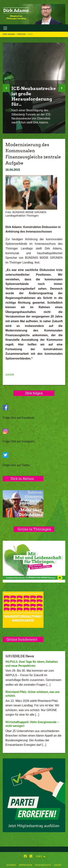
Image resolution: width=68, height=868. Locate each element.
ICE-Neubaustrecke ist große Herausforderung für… (34, 96)
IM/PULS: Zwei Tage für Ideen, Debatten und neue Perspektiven (32, 664)
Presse (22, 34)
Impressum (25, 865)
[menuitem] (11, 864)
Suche (58, 865)
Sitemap (11, 865)
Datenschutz (43, 865)
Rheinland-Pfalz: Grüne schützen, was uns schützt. (32, 694)
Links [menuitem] (39, 856)
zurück (10, 374)
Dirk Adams (9, 34)
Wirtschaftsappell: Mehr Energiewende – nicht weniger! (32, 724)
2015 (30, 34)
